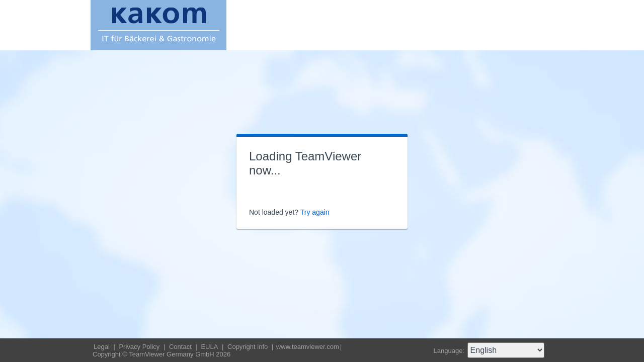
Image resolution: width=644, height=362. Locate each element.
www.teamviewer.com (308, 347)
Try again (315, 212)
